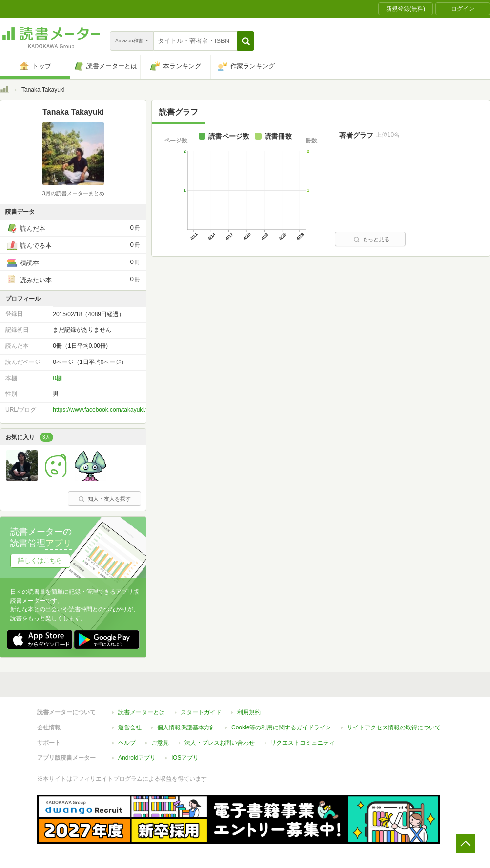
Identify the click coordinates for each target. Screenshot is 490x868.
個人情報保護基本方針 (186, 727)
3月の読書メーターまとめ (73, 193)
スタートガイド (201, 712)
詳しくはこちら (40, 560)
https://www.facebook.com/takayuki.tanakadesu (114, 410)
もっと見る (371, 239)
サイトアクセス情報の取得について (394, 727)
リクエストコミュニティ (303, 743)
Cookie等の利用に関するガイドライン (281, 727)
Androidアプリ (137, 758)
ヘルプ (127, 743)
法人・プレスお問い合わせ (220, 743)
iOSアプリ (185, 758)
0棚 (57, 378)
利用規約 (249, 712)
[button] (246, 41)
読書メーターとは (142, 712)
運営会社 (130, 727)
